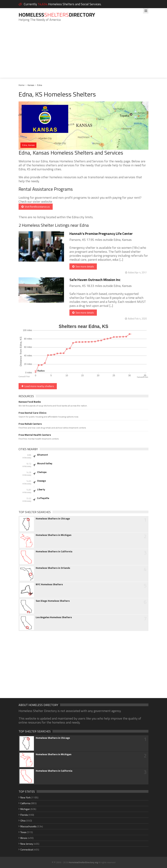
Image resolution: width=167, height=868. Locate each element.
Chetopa (42, 472)
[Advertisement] (83, 52)
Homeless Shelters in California (54, 551)
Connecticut (27, 849)
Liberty (41, 489)
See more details (83, 266)
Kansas (31, 85)
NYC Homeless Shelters (49, 584)
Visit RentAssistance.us (36, 207)
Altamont (43, 455)
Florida (24, 815)
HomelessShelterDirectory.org (83, 862)
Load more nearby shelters (38, 386)
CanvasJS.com (142, 377)
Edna (40, 85)
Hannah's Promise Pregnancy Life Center (101, 233)
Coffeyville (43, 498)
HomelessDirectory (57, 15)
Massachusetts (28, 826)
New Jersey (27, 844)
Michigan (25, 809)
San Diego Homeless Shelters (53, 601)
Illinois (24, 838)
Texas (23, 832)
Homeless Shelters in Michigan (54, 535)
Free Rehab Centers (30, 424)
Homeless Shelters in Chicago (53, 519)
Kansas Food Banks (30, 402)
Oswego (42, 481)
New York (26, 797)
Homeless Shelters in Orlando (53, 568)
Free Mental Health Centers (35, 435)
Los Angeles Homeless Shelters (54, 617)
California (25, 803)
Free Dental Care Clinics (32, 413)
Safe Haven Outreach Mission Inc (95, 280)
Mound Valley (45, 463)
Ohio (23, 821)
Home (22, 85)
